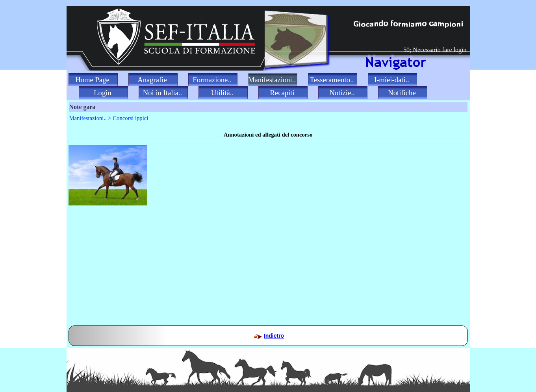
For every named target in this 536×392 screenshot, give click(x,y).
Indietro (274, 336)
